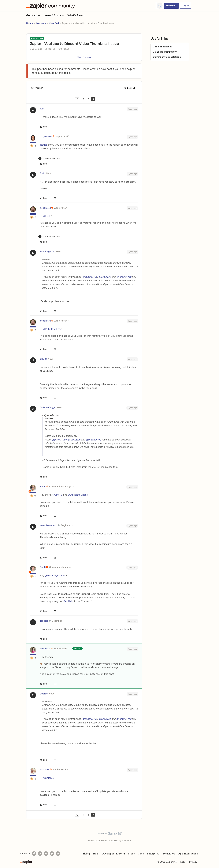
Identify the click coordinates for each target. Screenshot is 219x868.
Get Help (34, 15)
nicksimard (45, 208)
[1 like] (49, 158)
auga (42, 109)
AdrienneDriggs (48, 407)
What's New (77, 15)
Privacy (193, 862)
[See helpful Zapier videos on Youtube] (58, 854)
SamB (43, 486)
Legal (183, 862)
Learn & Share (54, 15)
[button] (171, 6)
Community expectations (167, 57)
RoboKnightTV (47, 251)
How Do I (54, 23)
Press (131, 854)
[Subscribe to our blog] (46, 854)
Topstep (44, 621)
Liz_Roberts (46, 136)
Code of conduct (162, 47)
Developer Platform (113, 854)
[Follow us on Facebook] (34, 854)
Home (30, 23)
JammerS (44, 769)
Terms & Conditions (97, 841)
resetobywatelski (48, 525)
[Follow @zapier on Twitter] (52, 854)
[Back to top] (213, 836)
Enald (42, 173)
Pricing (86, 854)
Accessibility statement (120, 841)
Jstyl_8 (43, 359)
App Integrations (188, 854)
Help (96, 854)
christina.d (45, 649)
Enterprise (153, 854)
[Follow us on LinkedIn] (40, 854)
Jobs (141, 854)
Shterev (44, 694)
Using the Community (165, 52)
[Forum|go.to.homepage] (51, 6)
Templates (169, 854)
